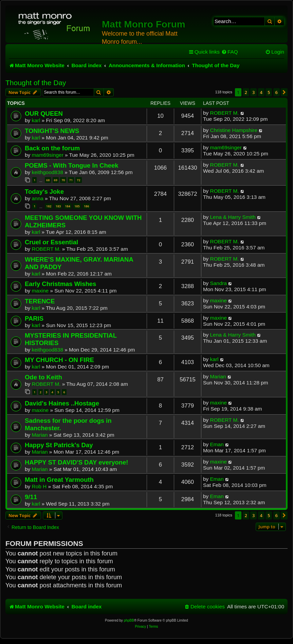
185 (77, 206)
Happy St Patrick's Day (59, 445)
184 (67, 206)
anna (38, 198)
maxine (40, 291)
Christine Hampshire (234, 130)
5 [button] (269, 92)
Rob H (39, 486)
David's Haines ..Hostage (62, 403)
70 (63, 180)
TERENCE (40, 301)
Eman (217, 444)
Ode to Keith (43, 377)
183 (58, 206)
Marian (218, 376)
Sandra (219, 283)
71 (71, 180)
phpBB (129, 620)
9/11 (31, 497)
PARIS (34, 318)
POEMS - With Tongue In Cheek (72, 165)
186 (86, 206)
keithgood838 (48, 172)
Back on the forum (52, 148)
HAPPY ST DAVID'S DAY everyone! (76, 462)
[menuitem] (230, 52)
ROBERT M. (225, 113)
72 (78, 180)
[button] (284, 92)
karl (36, 120)
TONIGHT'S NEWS (52, 131)
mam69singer (48, 155)
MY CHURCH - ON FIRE (59, 360)
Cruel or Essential (51, 242)
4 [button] (261, 92)
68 (48, 180)
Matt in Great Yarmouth (59, 480)
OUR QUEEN (44, 113)
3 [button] (253, 92)
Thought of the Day (36, 83)
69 (56, 180)
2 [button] (246, 92)
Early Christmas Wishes (60, 284)
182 (49, 206)
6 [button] (277, 92)
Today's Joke (44, 192)
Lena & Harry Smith (233, 217)
